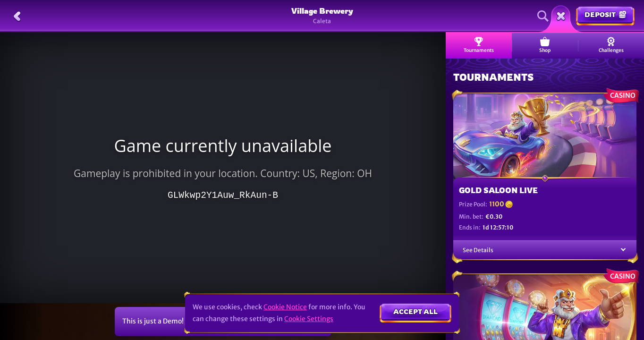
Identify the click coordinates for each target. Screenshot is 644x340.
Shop (545, 45)
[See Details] (623, 250)
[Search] (543, 16)
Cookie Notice (285, 307)
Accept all (415, 311)
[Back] (17, 16)
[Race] (561, 16)
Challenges (611, 45)
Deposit (605, 14)
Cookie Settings (309, 319)
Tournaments (479, 45)
